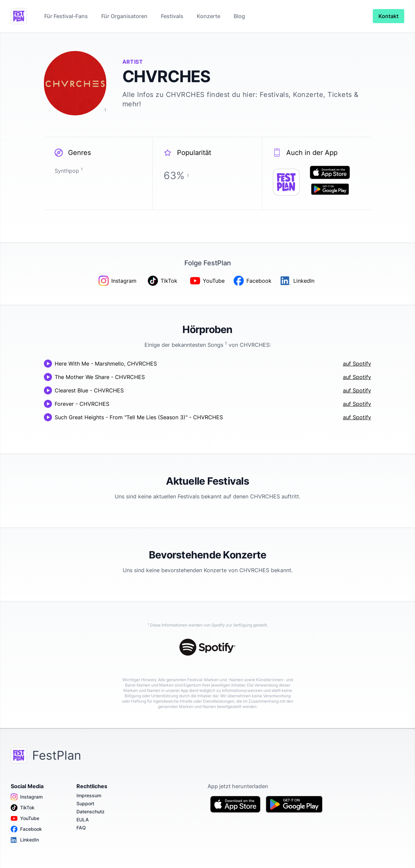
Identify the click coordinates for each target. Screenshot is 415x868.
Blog (239, 16)
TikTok (23, 808)
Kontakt (389, 16)
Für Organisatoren (124, 16)
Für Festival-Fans (66, 16)
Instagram (27, 797)
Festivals (172, 16)
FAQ (81, 828)
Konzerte (209, 16)
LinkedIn (25, 840)
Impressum (89, 795)
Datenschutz (91, 811)
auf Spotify (357, 364)
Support (85, 803)
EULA (83, 820)
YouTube (25, 818)
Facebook (26, 829)
